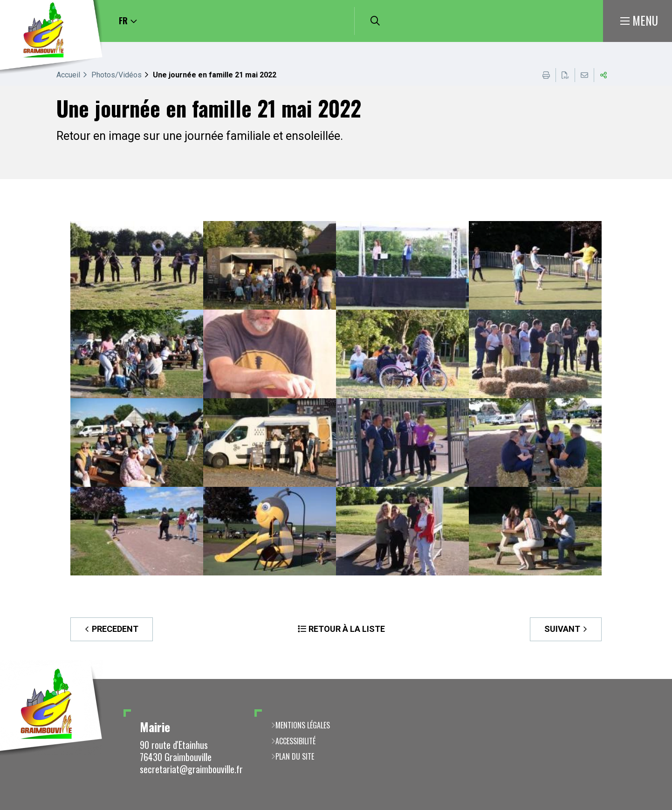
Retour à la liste (347, 629)
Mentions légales (303, 725)
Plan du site (295, 756)
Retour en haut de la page (651, 679)
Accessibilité (295, 741)
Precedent (115, 629)
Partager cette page (603, 75)
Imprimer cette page (546, 75)
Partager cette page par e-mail (584, 75)
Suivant (562, 629)
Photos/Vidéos (117, 75)
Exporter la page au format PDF (565, 75)
